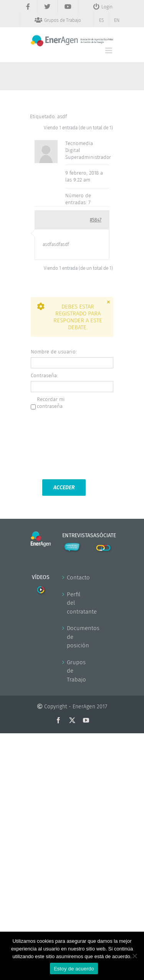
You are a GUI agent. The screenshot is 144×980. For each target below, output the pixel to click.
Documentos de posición (73, 637)
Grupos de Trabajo (73, 671)
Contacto (73, 577)
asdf (62, 116)
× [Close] (108, 302)
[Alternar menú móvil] (109, 50)
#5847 (96, 220)
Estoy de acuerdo (74, 969)
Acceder (64, 488)
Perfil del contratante (73, 603)
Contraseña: (44, 375)
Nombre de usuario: (54, 352)
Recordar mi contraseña (51, 403)
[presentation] (62, 444)
